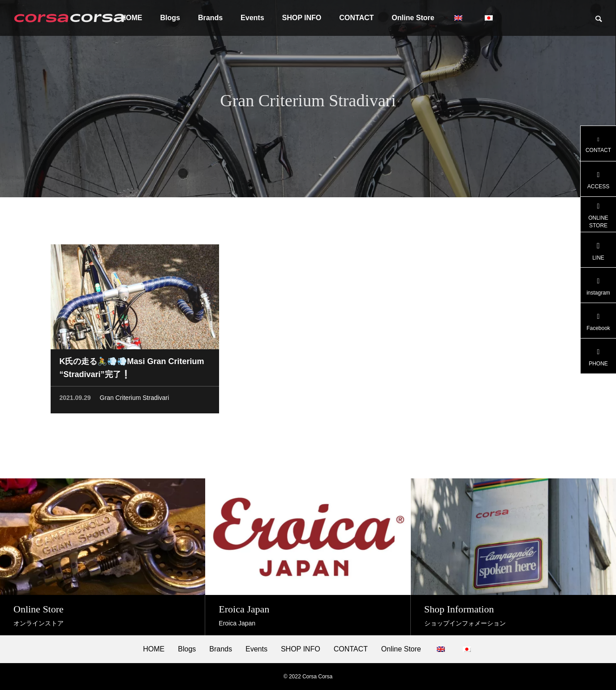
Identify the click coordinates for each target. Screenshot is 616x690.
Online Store (413, 18)
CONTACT (356, 18)
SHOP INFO (302, 18)
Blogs (170, 18)
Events (252, 18)
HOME (154, 649)
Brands (210, 18)
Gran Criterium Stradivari (135, 399)
